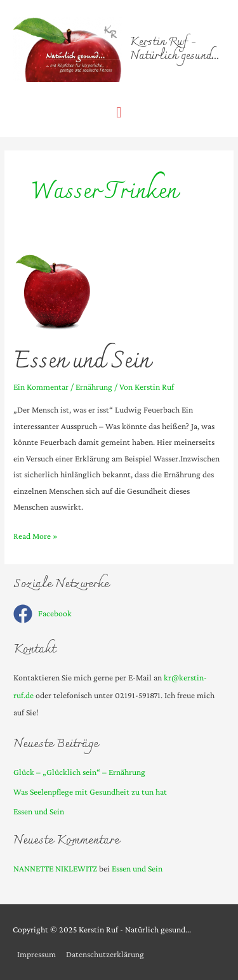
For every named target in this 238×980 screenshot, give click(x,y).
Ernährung (94, 387)
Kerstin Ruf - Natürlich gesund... (175, 50)
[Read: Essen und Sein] (54, 292)
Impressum (36, 954)
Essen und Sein (82, 362)
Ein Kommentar (41, 387)
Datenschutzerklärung (105, 954)
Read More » (35, 536)
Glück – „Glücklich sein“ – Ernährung (79, 772)
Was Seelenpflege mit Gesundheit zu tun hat (90, 792)
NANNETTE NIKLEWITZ (55, 869)
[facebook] (43, 614)
